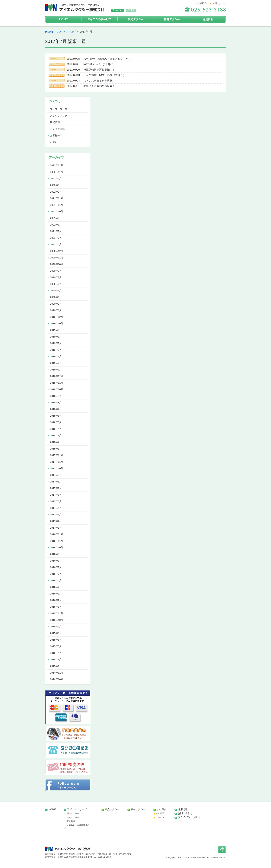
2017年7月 (56, 488)
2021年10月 (57, 211)
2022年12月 (57, 165)
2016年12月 (57, 534)
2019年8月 (56, 337)
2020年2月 (56, 304)
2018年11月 (57, 383)
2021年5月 (56, 244)
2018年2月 (56, 442)
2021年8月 (56, 225)
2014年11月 (57, 673)
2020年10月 (57, 264)
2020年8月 (56, 271)
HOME (63, 19)
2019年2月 (56, 363)
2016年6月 (56, 574)
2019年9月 (56, 330)
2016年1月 (56, 607)
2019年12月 (57, 317)
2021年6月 (56, 238)
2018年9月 (56, 396)
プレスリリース (59, 109)
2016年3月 (56, 594)
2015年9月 (56, 627)
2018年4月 (56, 429)
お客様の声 (56, 135)
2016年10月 (57, 548)
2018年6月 (56, 416)
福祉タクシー (172, 19)
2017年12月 (57, 455)
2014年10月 (57, 679)
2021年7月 (56, 231)
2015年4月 (56, 653)
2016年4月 (56, 587)
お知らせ (55, 142)
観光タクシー (135, 19)
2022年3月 (56, 185)
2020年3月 (56, 297)
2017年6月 (56, 495)
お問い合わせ (219, 3)
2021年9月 (56, 218)
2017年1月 (56, 528)
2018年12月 (57, 376)
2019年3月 (56, 356)
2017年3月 (56, 515)
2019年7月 (56, 343)
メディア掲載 (57, 129)
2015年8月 (56, 633)
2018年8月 (56, 403)
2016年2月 (56, 600)
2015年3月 (56, 660)
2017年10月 (57, 468)
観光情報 (55, 122)
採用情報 (208, 19)
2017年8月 (56, 482)
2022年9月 (56, 179)
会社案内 (202, 3)
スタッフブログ (66, 32)
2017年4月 (56, 508)
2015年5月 (56, 646)
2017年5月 (56, 501)
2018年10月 (57, 389)
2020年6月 (56, 284)
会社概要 (160, 813)
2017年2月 (56, 521)
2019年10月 (57, 323)
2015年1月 (56, 666)
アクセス (160, 817)
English (131, 10)
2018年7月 (56, 409)
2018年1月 (56, 449)
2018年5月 (56, 422)
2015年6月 (56, 640)
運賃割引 (71, 821)
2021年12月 (57, 198)
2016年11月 (57, 541)
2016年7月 (56, 567)
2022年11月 (57, 172)
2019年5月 (56, 350)
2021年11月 (57, 205)
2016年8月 (56, 561)
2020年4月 (56, 291)
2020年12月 (57, 251)
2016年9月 (56, 554)
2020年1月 (56, 310)
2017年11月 (57, 462)
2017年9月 (56, 475)
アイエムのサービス (99, 19)
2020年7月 (56, 277)
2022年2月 (56, 192)
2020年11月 (57, 258)
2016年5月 (56, 580)
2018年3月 (56, 436)
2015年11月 (57, 613)
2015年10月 (57, 620)
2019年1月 (56, 370)
